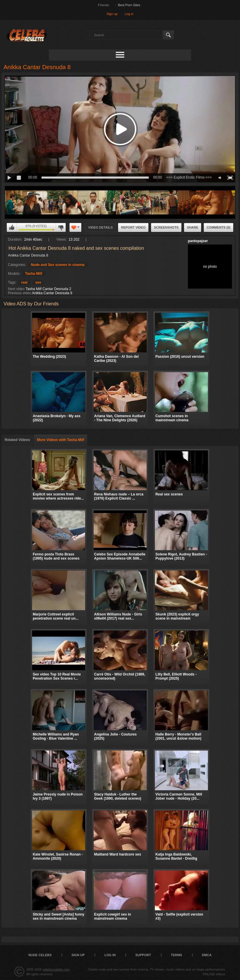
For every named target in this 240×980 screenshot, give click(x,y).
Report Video (133, 227)
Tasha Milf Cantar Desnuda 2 (48, 289)
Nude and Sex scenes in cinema (58, 265)
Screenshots (166, 227)
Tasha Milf (34, 274)
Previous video (20, 293)
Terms (177, 955)
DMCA (207, 955)
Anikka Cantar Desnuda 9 (52, 293)
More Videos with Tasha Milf (61, 440)
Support (143, 955)
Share (193, 227)
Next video (16, 289)
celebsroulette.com (56, 969)
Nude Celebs (40, 955)
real (24, 282)
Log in (129, 14)
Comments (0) (219, 227)
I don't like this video (61, 227)
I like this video (12, 227)
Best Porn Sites (129, 5)
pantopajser (198, 241)
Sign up (112, 14)
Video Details (100, 227)
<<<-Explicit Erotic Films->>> (189, 177)
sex (38, 282)
